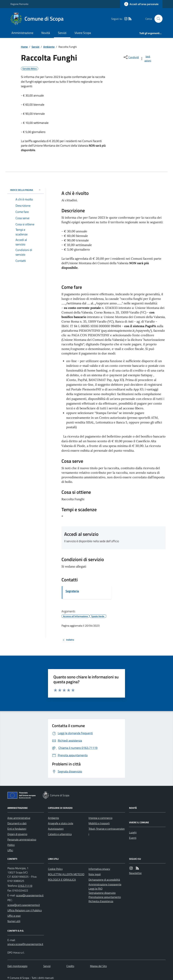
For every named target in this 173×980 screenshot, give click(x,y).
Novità (46, 33)
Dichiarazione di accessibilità (104, 880)
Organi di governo (17, 834)
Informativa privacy (99, 869)
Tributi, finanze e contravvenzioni (107, 831)
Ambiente (49, 47)
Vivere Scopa (83, 33)
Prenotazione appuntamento (105, 897)
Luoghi (133, 832)
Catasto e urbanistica (60, 834)
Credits (70, 966)
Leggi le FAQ (96, 889)
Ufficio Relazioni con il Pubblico (25, 910)
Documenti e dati (17, 823)
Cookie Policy (55, 869)
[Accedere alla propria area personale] (141, 4)
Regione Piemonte (19, 4)
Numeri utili (14, 921)
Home (24, 47)
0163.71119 (25, 886)
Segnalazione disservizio (102, 893)
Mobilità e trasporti (99, 823)
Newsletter (135, 873)
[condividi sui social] (131, 57)
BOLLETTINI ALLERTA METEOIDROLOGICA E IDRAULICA (66, 877)
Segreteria (72, 591)
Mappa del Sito (98, 966)
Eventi (133, 838)
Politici (11, 845)
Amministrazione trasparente (105, 884)
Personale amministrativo (22, 839)
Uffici (10, 850)
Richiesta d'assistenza (101, 901)
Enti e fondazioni (17, 829)
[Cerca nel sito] (157, 19)
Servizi (62, 33)
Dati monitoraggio (17, 966)
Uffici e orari (14, 916)
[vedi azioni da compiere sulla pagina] (146, 59)
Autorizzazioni (56, 829)
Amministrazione (22, 33)
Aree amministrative (19, 818)
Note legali (95, 874)
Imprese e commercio (100, 818)
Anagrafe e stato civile (61, 823)
